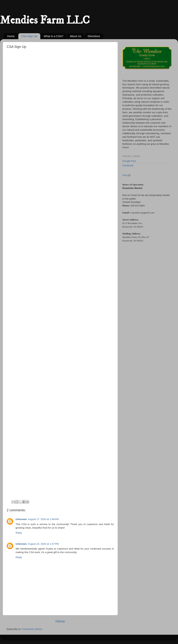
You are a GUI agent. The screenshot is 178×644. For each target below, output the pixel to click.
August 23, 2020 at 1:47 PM (43, 544)
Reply (19, 533)
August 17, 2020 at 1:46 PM (43, 519)
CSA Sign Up (29, 36)
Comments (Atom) (32, 629)
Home (11, 36)
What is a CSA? (54, 36)
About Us (75, 36)
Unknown (21, 519)
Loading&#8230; (62, 276)
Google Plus (129, 161)
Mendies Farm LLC (45, 20)
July (125, 175)
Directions (94, 36)
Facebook (128, 165)
